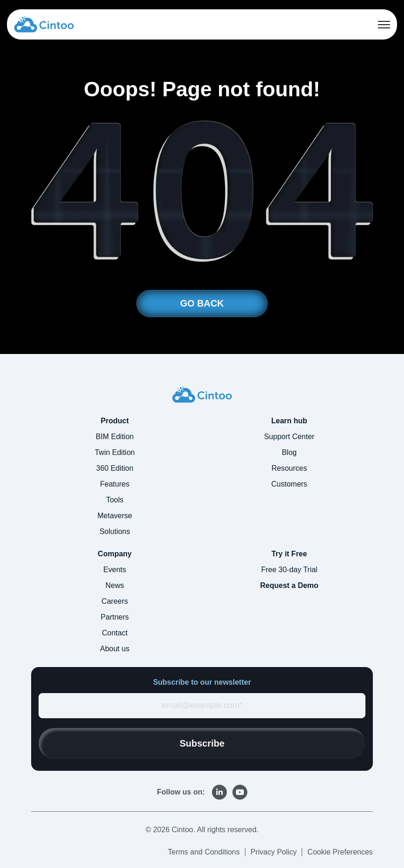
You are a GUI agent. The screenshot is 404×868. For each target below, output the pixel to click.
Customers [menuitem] (289, 484)
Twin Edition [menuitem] (115, 453)
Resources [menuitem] (289, 469)
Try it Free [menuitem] (289, 554)
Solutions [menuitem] (115, 532)
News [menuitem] (115, 586)
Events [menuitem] (115, 570)
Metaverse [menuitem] (115, 516)
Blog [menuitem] (289, 453)
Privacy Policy (274, 852)
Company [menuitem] (115, 554)
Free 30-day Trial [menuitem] (289, 570)
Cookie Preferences (340, 852)
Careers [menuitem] (115, 602)
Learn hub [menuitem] (289, 421)
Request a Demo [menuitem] (289, 586)
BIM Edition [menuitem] (115, 437)
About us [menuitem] (115, 649)
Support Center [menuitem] (289, 437)
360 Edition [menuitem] (115, 469)
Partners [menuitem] (115, 618)
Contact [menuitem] (115, 633)
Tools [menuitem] (115, 500)
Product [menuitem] (115, 421)
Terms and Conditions (204, 852)
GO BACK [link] (202, 304)
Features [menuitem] (115, 484)
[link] (44, 24)
